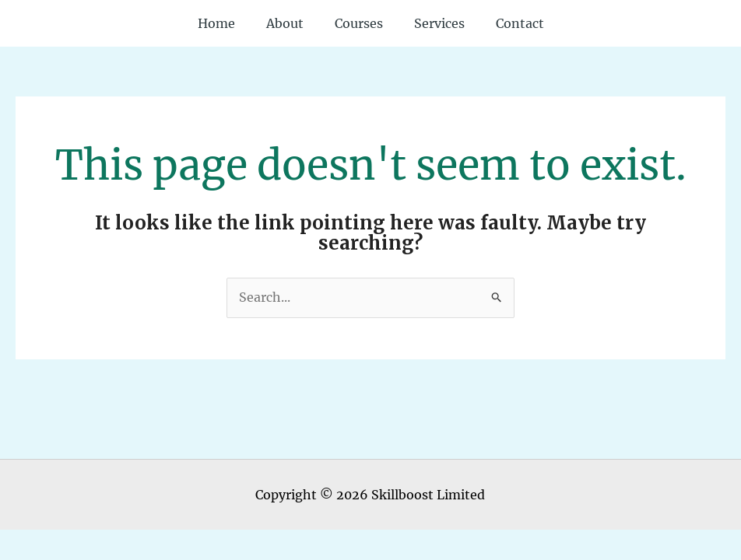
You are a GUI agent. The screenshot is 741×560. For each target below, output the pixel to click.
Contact (520, 23)
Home (216, 23)
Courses (359, 23)
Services (439, 23)
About (285, 23)
